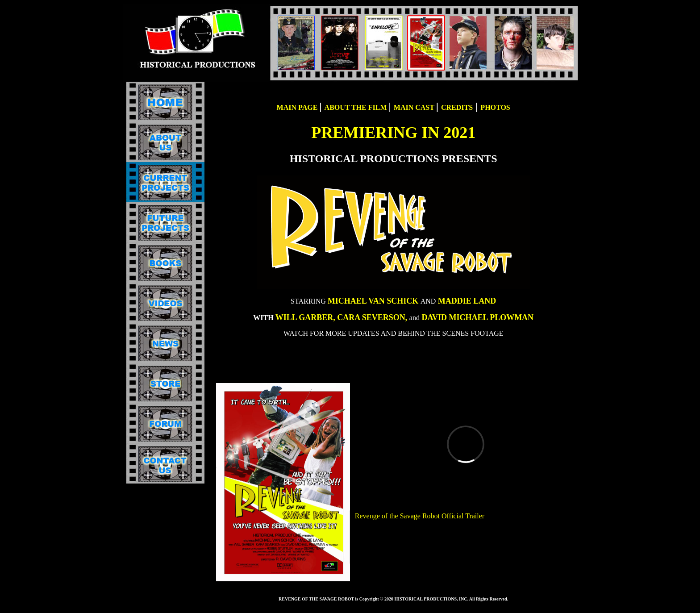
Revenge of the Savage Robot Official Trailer (419, 516)
